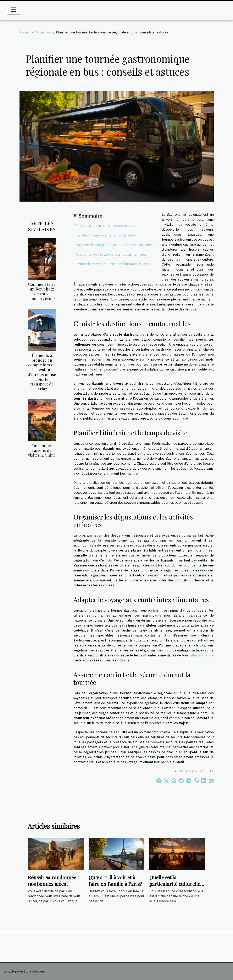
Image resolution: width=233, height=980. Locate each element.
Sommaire (90, 216)
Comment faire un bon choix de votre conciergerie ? (42, 291)
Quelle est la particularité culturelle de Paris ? (175, 884)
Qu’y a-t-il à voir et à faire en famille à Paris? (115, 880)
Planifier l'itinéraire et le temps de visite (105, 235)
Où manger (43, 32)
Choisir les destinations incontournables (105, 226)
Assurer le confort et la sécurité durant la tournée (113, 264)
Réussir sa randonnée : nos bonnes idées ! (53, 880)
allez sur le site (202, 655)
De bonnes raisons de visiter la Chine (42, 450)
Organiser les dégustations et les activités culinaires (115, 245)
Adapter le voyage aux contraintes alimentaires (111, 254)
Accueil (25, 32)
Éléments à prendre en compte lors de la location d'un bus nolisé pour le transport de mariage (42, 372)
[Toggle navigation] (14, 10)
